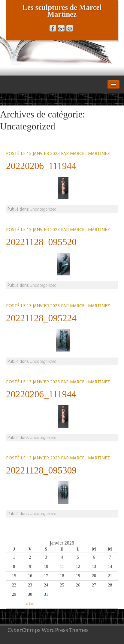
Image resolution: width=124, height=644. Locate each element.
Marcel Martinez (90, 153)
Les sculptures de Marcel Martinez (62, 11)
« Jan (30, 604)
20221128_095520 (41, 242)
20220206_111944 (41, 166)
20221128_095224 (41, 318)
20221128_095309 (41, 470)
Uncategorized (43, 209)
